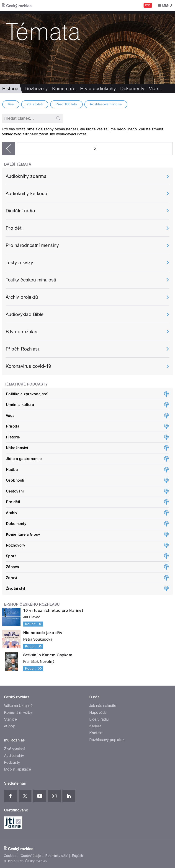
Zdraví (12, 578)
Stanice (10, 719)
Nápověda (98, 713)
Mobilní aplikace (18, 769)
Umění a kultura (20, 405)
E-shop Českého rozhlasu (32, 604)
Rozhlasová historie (106, 104)
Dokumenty (132, 89)
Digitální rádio (20, 211)
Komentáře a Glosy (23, 534)
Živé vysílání (14, 749)
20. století (35, 104)
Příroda (13, 426)
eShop (10, 726)
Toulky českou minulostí (31, 280)
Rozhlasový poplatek (107, 740)
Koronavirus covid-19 (28, 366)
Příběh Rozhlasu (23, 349)
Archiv (12, 513)
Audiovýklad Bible (25, 314)
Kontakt (96, 733)
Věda (10, 416)
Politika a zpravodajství (27, 394)
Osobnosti (15, 480)
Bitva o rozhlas (21, 332)
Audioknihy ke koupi (27, 194)
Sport (11, 556)
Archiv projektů (22, 297)
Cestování (15, 491)
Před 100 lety (66, 104)
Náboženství (17, 448)
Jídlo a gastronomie (24, 459)
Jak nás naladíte (103, 706)
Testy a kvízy (19, 263)
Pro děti (14, 228)
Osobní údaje (31, 856)
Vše (11, 104)
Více (156, 89)
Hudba (12, 470)
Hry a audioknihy (98, 89)
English (77, 856)
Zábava (13, 567)
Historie (13, 437)
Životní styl (16, 588)
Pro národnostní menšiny (32, 245)
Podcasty (12, 762)
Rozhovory (36, 89)
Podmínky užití (57, 856)
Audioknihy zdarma (26, 176)
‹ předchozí (9, 149)
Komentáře (64, 89)
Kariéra (95, 726)
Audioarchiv (14, 756)
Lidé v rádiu (99, 719)
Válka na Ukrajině (18, 706)
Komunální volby (18, 713)
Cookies (10, 856)
